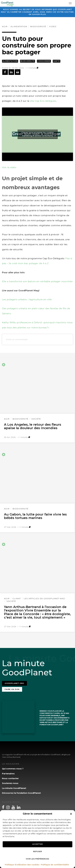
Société (36, 419)
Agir (5, 26)
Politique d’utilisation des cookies (22, 865)
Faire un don (12, 689)
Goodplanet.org (14, 683)
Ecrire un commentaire (17, 339)
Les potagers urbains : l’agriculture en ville (27, 299)
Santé (57, 61)
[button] (71, 814)
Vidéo (53, 26)
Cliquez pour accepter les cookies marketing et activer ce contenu (38, 134)
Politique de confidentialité (55, 865)
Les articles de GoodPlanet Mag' (44, 598)
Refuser (38, 851)
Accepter (38, 844)
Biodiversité (38, 26)
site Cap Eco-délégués (43, 101)
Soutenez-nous (10, 783)
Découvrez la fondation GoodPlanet (21, 793)
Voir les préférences (37, 859)
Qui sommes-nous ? (13, 769)
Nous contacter (10, 778)
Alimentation (19, 26)
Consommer (44, 61)
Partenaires (8, 774)
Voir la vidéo (9, 167)
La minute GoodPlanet (14, 788)
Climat (17, 598)
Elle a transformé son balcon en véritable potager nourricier (37, 281)
